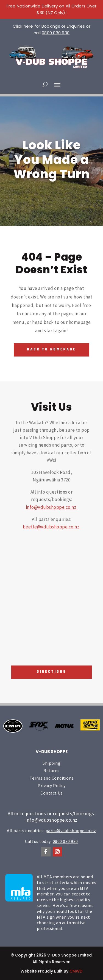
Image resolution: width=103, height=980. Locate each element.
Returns (51, 771)
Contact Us (51, 793)
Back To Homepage (51, 350)
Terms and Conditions (52, 778)
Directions (51, 672)
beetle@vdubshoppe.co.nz (52, 527)
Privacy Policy (51, 785)
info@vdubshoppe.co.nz (52, 507)
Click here (23, 26)
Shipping (51, 763)
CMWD (76, 971)
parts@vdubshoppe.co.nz (71, 830)
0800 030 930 (56, 33)
